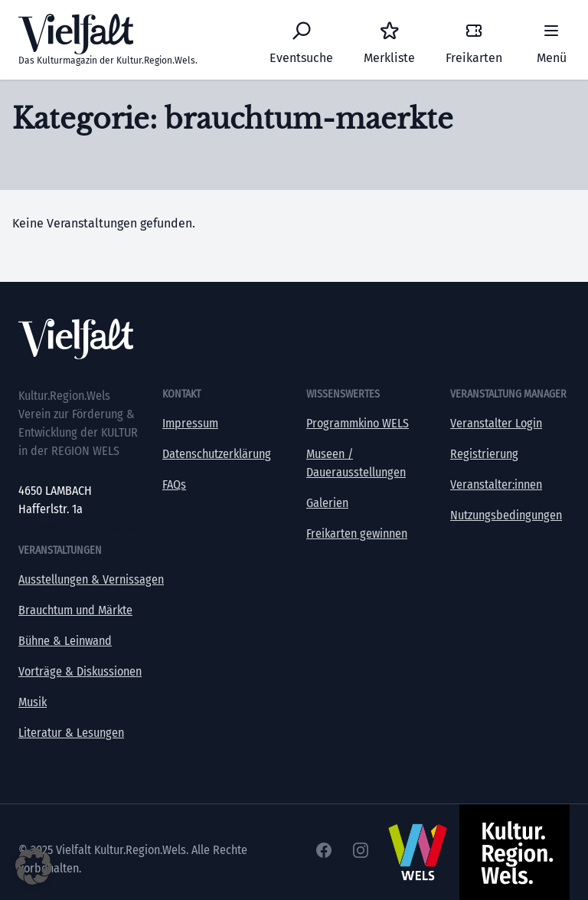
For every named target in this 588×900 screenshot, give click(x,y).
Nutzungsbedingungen (506, 515)
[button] (34, 866)
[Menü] (551, 40)
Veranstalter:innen (496, 484)
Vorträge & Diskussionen (80, 671)
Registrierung (484, 454)
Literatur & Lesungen (71, 733)
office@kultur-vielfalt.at (78, 527)
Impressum (190, 423)
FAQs (174, 484)
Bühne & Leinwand (65, 641)
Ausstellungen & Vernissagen (91, 579)
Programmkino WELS (358, 423)
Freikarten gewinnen (357, 533)
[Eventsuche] (301, 40)
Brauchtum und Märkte (75, 610)
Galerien (327, 503)
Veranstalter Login (496, 423)
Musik (33, 702)
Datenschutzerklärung (217, 454)
